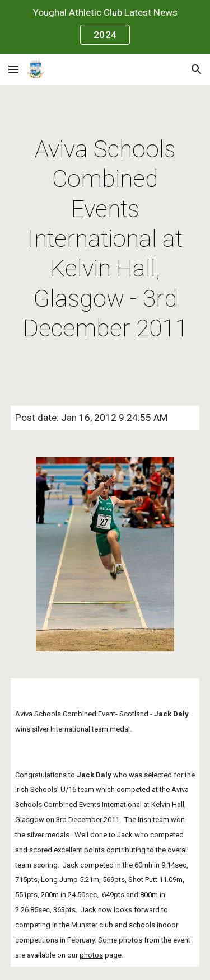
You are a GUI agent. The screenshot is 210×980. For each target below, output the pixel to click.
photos (91, 955)
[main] (105, 239)
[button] (13, 69)
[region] (105, 27)
